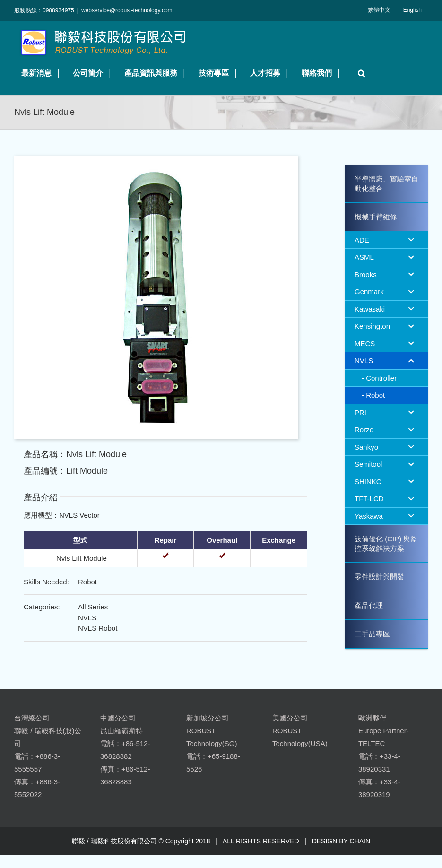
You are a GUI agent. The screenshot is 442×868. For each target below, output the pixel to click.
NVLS (87, 618)
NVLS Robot (98, 628)
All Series (93, 607)
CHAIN (360, 841)
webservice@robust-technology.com (127, 10)
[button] (359, 73)
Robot (87, 582)
